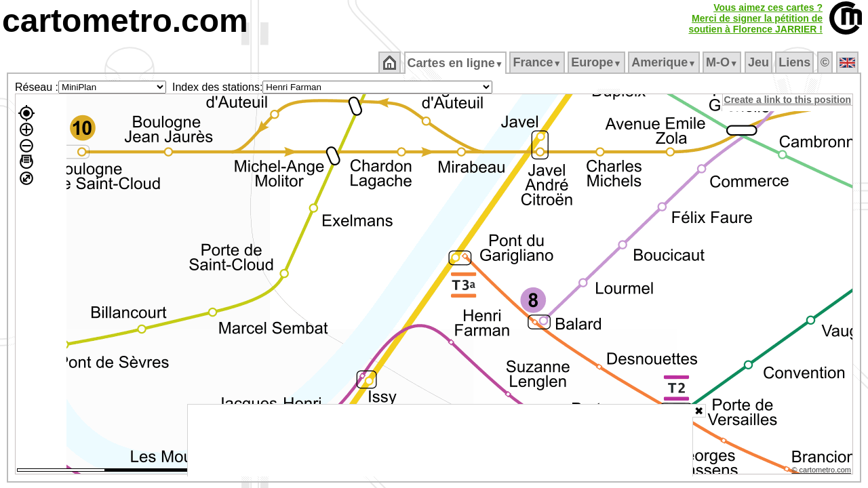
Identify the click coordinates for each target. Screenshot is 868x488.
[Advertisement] (440, 441)
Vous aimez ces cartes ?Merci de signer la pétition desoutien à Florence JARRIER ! (755, 18)
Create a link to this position (788, 100)
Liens (796, 62)
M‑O (723, 62)
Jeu (759, 62)
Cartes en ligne (456, 63)
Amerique (665, 62)
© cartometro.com (823, 472)
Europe (597, 62)
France (538, 62)
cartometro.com (125, 21)
